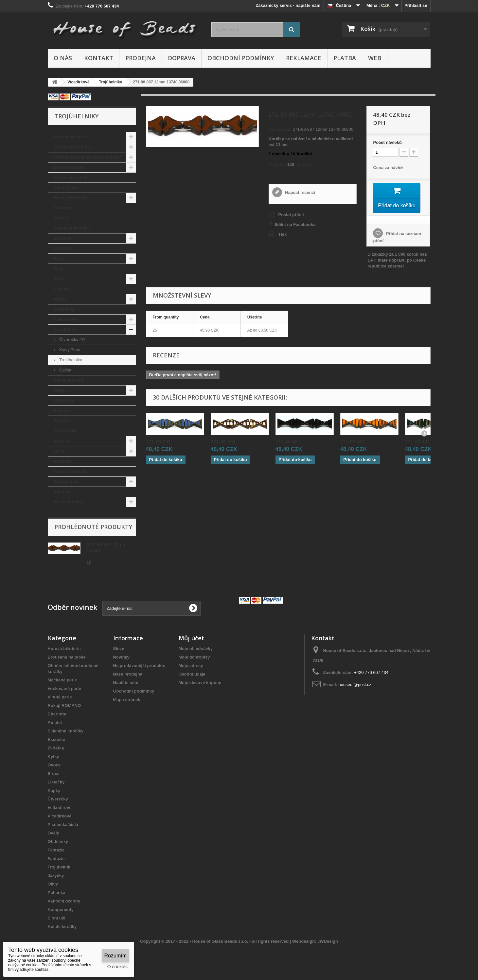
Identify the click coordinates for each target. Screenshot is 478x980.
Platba (345, 58)
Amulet (61, 218)
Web (375, 58)
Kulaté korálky (69, 502)
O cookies (117, 967)
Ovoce (61, 269)
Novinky (122, 657)
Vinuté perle (66, 188)
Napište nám (126, 683)
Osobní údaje (192, 674)
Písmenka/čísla (69, 380)
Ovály (60, 390)
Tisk (283, 234)
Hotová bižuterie (71, 137)
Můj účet (191, 638)
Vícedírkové (66, 329)
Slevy (119, 649)
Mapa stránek (127, 700)
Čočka (65, 370)
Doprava (182, 58)
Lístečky (62, 289)
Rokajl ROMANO (71, 198)
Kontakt (99, 58)
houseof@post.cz (355, 685)
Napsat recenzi (300, 192)
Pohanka (63, 461)
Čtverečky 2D (72, 340)
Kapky (60, 299)
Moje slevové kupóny (200, 683)
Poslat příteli (291, 215)
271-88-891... (160, 443)
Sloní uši (63, 492)
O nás (63, 58)
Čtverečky (64, 309)
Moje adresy (191, 666)
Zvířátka (62, 248)
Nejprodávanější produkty (139, 666)
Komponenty (67, 481)
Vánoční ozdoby (70, 471)
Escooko (63, 238)
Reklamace (304, 58)
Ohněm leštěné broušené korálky (87, 157)
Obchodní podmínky (241, 58)
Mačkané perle (69, 167)
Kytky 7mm (69, 350)
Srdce (60, 279)
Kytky (60, 258)
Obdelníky (64, 400)
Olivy (59, 451)
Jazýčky (62, 441)
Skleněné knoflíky (72, 228)
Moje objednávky (196, 649)
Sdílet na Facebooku (295, 224)
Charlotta (63, 208)
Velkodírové (66, 319)
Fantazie (62, 411)
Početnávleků (387, 142)
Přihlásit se (416, 5)
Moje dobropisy (194, 657)
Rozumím (115, 956)
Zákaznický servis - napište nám (288, 5)
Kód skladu (280, 129)
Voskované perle (71, 177)
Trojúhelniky (70, 360)
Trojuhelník (65, 431)
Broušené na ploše (73, 147)
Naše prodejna (128, 674)
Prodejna (141, 58)
